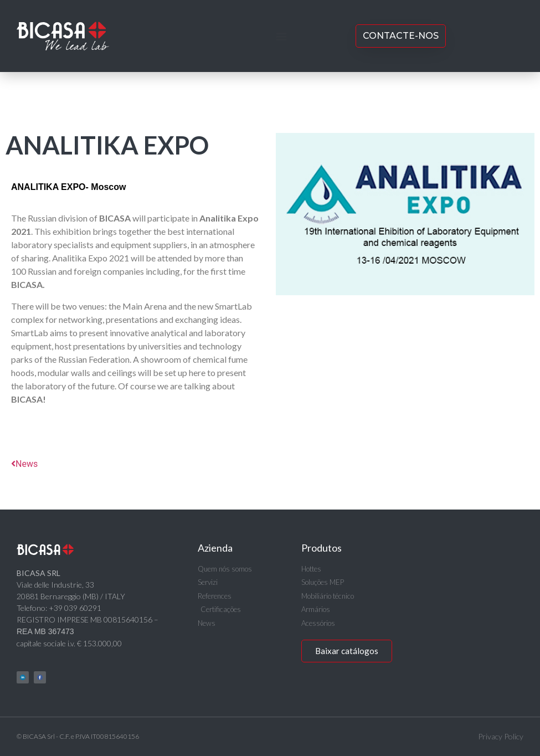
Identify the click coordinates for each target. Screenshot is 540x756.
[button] (281, 36)
